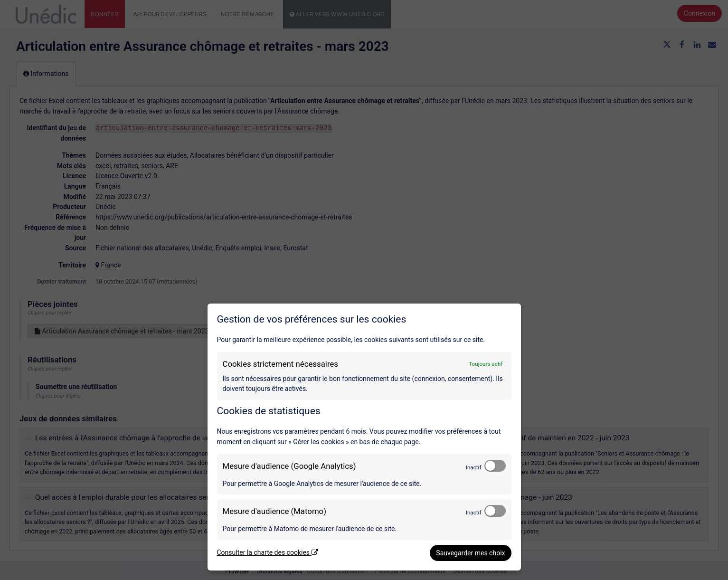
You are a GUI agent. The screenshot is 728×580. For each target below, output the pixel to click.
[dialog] (364, 437)
